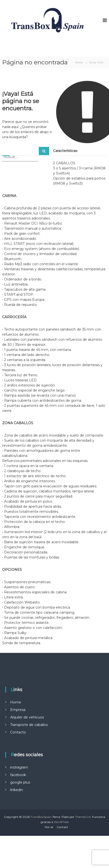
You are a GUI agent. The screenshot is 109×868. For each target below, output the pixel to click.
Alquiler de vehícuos (27, 717)
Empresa (18, 710)
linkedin (17, 790)
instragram (19, 767)
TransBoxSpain (41, 817)
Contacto (18, 732)
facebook (18, 775)
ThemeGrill (83, 817)
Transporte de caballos (29, 725)
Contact (62, 827)
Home (16, 702)
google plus (20, 782)
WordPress (61, 822)
